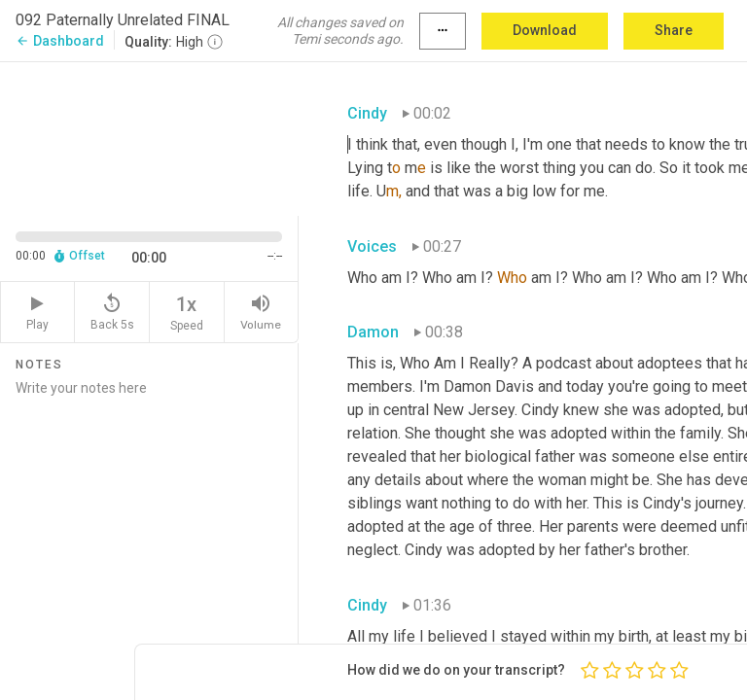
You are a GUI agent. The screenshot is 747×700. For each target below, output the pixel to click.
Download (545, 30)
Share (674, 30)
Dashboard (60, 41)
